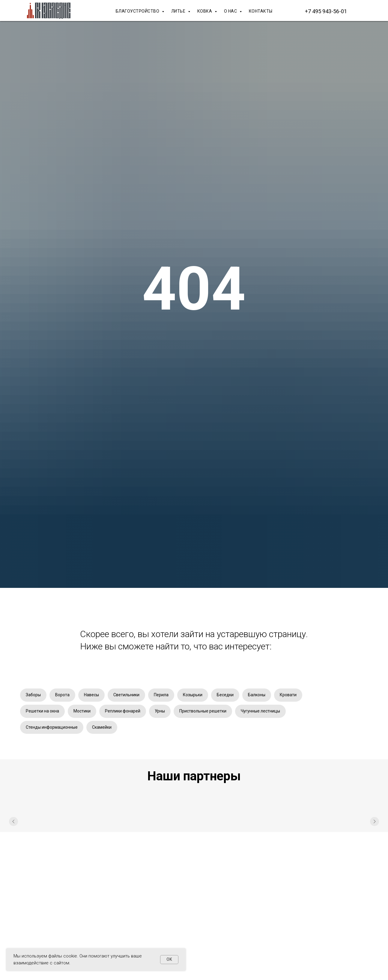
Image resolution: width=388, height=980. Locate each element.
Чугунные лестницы (260, 711)
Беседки (225, 695)
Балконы (257, 695)
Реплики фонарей (123, 711)
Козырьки (193, 695)
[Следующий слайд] (375, 821)
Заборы (33, 695)
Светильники (126, 695)
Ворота (62, 695)
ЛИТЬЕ (179, 11)
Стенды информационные (52, 727)
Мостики (82, 711)
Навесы (91, 695)
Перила (161, 695)
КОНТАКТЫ (261, 11)
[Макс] (362, 11)
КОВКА (205, 11)
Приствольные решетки (203, 711)
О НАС (231, 11)
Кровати (288, 695)
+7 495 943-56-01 (326, 11)
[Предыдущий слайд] (13, 821)
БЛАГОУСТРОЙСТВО (138, 11)
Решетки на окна (42, 711)
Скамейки (102, 727)
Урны (160, 711)
